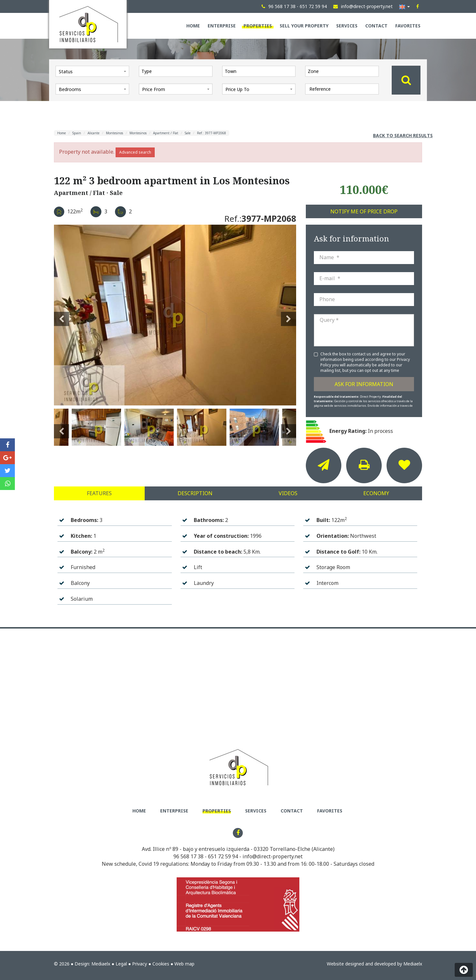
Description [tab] (195, 493)
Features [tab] (99, 493)
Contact (376, 26)
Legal (121, 964)
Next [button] (289, 315)
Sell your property (304, 26)
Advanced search (135, 152)
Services (347, 26)
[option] (175, 315)
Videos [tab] (288, 493)
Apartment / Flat (166, 133)
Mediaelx (101, 964)
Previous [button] (62, 315)
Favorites (408, 26)
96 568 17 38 (188, 856)
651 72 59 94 (223, 856)
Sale (188, 133)
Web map (184, 964)
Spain (77, 133)
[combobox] (176, 71)
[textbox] (177, 71)
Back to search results (403, 135)
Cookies (161, 964)
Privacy (140, 964)
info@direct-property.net (273, 856)
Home (193, 26)
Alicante (93, 133)
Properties (258, 26)
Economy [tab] (376, 493)
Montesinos (114, 133)
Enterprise (222, 26)
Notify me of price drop (364, 211)
